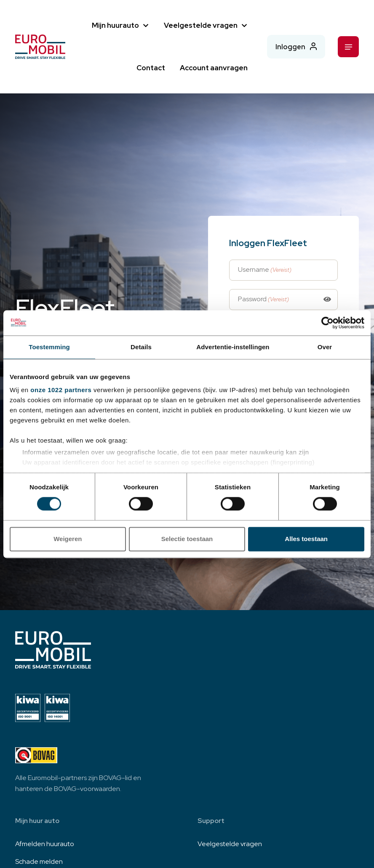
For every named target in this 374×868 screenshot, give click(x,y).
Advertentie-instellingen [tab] (233, 347)
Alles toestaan (306, 539)
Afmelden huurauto (45, 844)
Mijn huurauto (115, 25)
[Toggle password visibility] (327, 300)
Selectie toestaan (187, 539)
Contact (150, 68)
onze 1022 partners (61, 390)
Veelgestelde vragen (200, 25)
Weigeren (68, 539)
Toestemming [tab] (49, 347)
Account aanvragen (213, 68)
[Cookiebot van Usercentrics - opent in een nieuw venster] (327, 323)
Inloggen (290, 46)
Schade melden (39, 861)
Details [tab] (141, 347)
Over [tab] (325, 347)
